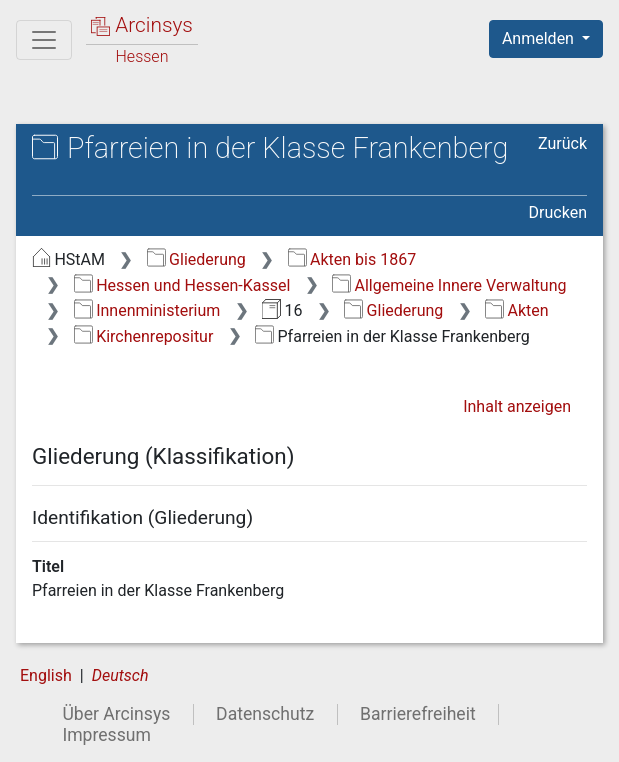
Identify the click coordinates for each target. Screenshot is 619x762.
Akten (516, 310)
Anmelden (540, 38)
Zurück (562, 143)
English (46, 675)
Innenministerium (147, 310)
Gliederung (196, 259)
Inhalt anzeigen (517, 406)
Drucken (558, 212)
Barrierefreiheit (418, 714)
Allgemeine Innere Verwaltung (449, 285)
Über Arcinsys (116, 714)
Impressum (106, 735)
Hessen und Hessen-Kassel (182, 285)
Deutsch (120, 675)
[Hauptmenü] (44, 40)
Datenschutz (265, 714)
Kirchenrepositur (144, 336)
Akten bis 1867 (352, 259)
